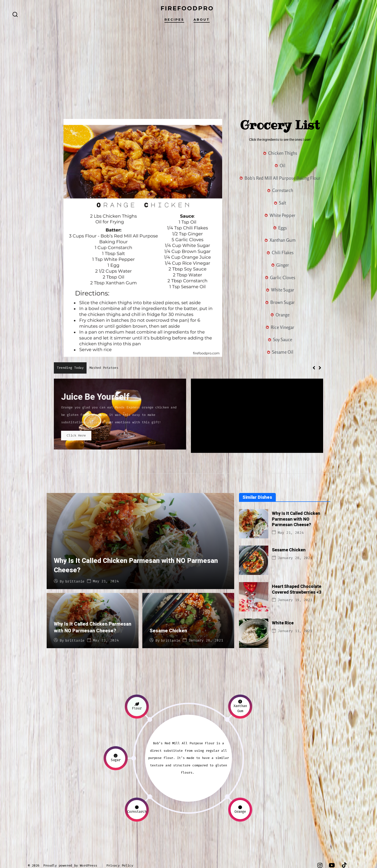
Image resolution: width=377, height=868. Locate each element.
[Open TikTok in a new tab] (344, 847)
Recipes (174, 20)
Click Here (80, 437)
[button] (320, 368)
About (202, 20)
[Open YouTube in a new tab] (332, 847)
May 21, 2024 (106, 563)
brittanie (75, 563)
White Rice (283, 605)
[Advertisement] (188, 65)
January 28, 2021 (206, 622)
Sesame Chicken (168, 613)
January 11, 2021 (295, 613)
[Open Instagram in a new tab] (320, 847)
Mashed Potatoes (104, 368)
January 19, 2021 (295, 582)
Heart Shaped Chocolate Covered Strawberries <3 (297, 571)
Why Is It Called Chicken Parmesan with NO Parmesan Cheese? (136, 547)
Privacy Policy (120, 847)
